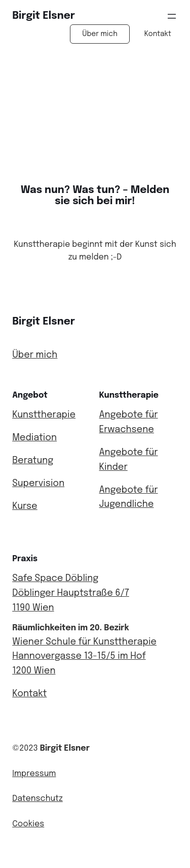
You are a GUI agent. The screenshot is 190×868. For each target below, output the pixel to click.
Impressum (34, 774)
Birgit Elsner (44, 16)
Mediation (34, 438)
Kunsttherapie (44, 415)
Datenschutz (37, 799)
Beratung (33, 461)
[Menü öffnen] (172, 16)
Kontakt (158, 34)
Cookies (28, 824)
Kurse (25, 506)
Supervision (38, 484)
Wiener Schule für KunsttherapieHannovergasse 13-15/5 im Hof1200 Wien (84, 657)
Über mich (100, 34)
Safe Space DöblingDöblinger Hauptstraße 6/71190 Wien (71, 593)
